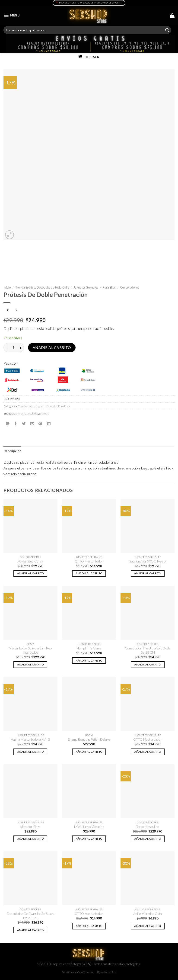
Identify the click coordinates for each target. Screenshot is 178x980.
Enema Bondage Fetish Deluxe (89, 739)
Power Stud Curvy (30, 561)
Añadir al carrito (52, 347)
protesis (44, 413)
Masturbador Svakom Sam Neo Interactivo (30, 650)
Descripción (12, 451)
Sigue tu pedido (106, 972)
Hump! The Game (89, 648)
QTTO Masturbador (89, 561)
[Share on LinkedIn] (49, 424)
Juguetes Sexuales (86, 287)
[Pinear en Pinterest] (40, 424)
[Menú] (12, 15)
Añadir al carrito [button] (30, 573)
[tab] (12, 451)
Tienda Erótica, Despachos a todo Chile (42, 287)
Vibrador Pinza (30, 827)
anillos (20, 413)
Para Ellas (109, 287)
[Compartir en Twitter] (24, 424)
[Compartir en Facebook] (16, 424)
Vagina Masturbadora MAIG (30, 739)
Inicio (7, 287)
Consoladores (130, 287)
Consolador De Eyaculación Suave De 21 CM (30, 916)
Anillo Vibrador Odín (148, 914)
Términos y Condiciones (78, 972)
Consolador (31, 413)
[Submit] (167, 30)
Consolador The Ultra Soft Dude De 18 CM (148, 650)
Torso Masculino (148, 827)
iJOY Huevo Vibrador (89, 827)
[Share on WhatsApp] (8, 424)
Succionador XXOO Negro (148, 561)
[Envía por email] (32, 424)
